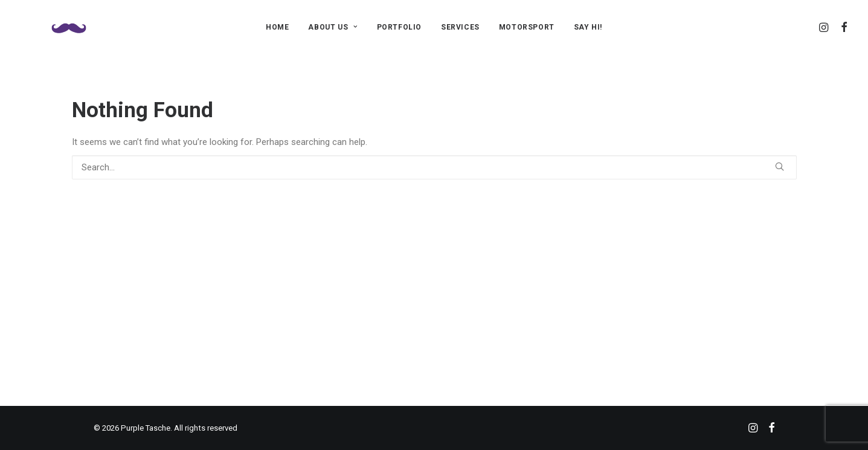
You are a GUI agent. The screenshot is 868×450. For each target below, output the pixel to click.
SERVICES (460, 27)
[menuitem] (277, 27)
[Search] (434, 167)
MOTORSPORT (527, 27)
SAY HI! (588, 27)
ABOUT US (333, 27)
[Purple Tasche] (54, 27)
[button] (825, 27)
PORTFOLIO (399, 27)
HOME (277, 27)
